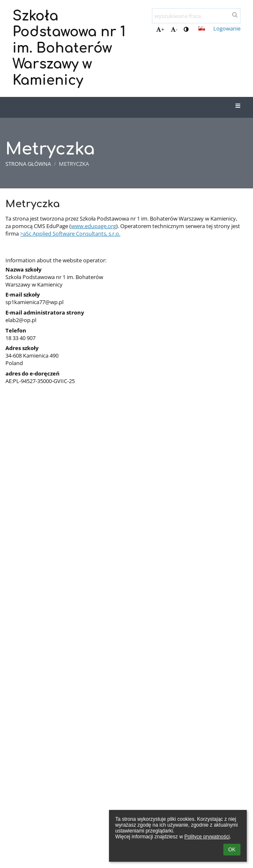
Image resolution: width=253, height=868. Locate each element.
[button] (202, 28)
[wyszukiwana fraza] (196, 16)
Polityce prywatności (207, 837)
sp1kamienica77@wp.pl (34, 302)
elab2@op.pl (21, 320)
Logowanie (227, 28)
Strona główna (28, 164)
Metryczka (74, 164)
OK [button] (232, 850)
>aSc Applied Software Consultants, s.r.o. (70, 233)
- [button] (174, 29)
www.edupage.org (94, 226)
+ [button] (160, 29)
